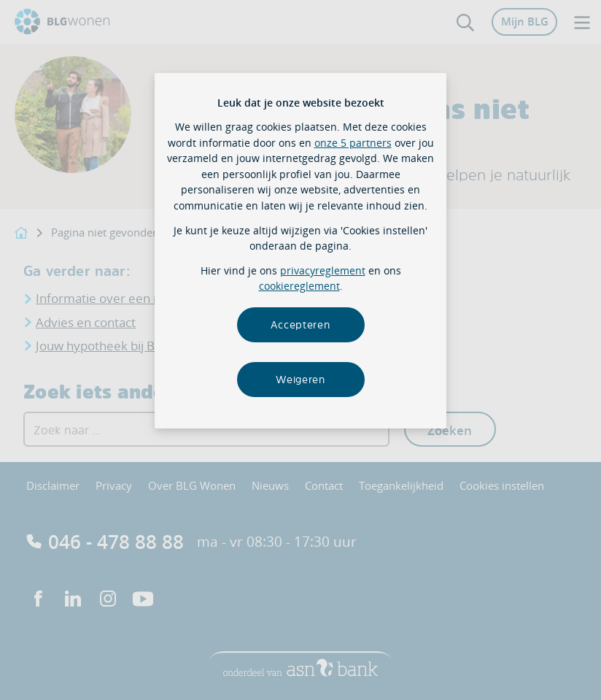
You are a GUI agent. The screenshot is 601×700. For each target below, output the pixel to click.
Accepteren (300, 324)
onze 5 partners (353, 143)
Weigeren (300, 379)
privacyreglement (323, 270)
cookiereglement (299, 286)
